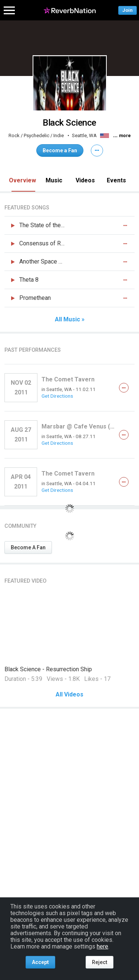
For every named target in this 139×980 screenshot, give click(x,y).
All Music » (70, 320)
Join (128, 10)
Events (116, 180)
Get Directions (57, 396)
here (102, 946)
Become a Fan (60, 150)
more (125, 136)
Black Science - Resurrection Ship (48, 669)
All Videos (69, 695)
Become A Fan (28, 547)
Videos (85, 180)
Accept (40, 962)
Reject (100, 962)
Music (54, 180)
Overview (22, 180)
